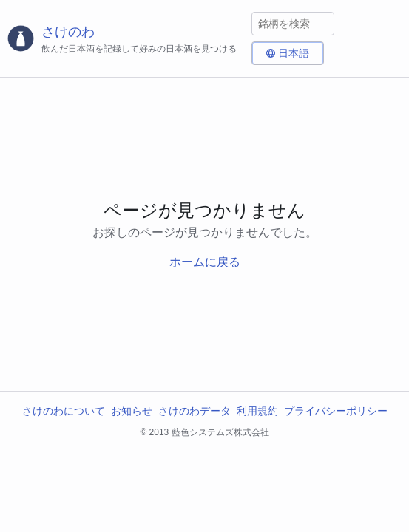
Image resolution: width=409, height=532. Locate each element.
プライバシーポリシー (336, 411)
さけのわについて (64, 411)
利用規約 (257, 411)
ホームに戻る (205, 262)
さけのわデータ (195, 411)
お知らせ (132, 411)
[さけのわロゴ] (126, 39)
